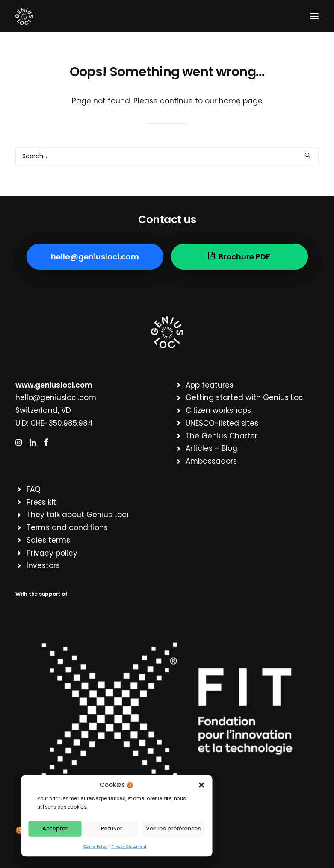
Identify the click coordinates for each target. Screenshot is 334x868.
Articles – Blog (211, 448)
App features (210, 385)
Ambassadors (211, 461)
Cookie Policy (95, 846)
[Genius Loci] (24, 16)
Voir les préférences (173, 828)
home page (241, 101)
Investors (43, 565)
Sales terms (48, 540)
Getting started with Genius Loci (245, 397)
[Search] (167, 156)
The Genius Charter (222, 436)
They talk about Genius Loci (77, 515)
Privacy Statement (129, 846)
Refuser (111, 828)
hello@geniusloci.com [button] (95, 257)
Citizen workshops (218, 410)
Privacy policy (52, 553)
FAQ (34, 489)
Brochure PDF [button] (239, 257)
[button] (202, 785)
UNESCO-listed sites (222, 423)
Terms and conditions (67, 527)
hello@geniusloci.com (56, 397)
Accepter (55, 828)
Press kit (41, 502)
